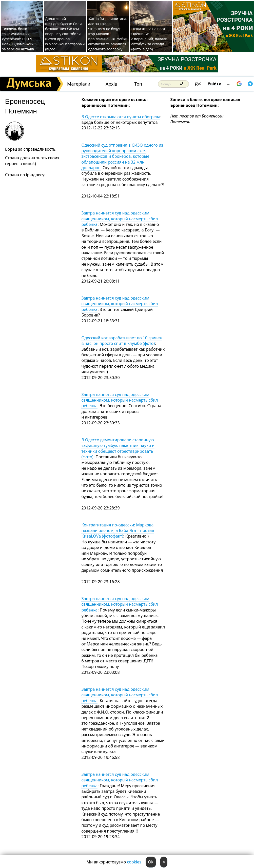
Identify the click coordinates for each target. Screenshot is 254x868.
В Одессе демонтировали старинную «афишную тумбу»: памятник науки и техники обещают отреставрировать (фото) (118, 448)
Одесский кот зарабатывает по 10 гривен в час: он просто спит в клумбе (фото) (122, 341)
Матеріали (79, 84)
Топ (138, 84)
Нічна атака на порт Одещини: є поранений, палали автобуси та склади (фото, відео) (149, 39)
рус (198, 83)
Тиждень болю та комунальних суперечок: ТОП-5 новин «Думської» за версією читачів (18, 39)
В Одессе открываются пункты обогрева (121, 117)
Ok (151, 862)
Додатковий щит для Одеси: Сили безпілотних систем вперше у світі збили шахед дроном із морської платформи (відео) (65, 34)
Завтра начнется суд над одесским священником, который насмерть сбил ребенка (120, 219)
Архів (111, 84)
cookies (134, 862)
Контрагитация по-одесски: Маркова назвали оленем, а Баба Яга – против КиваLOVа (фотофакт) (118, 531)
